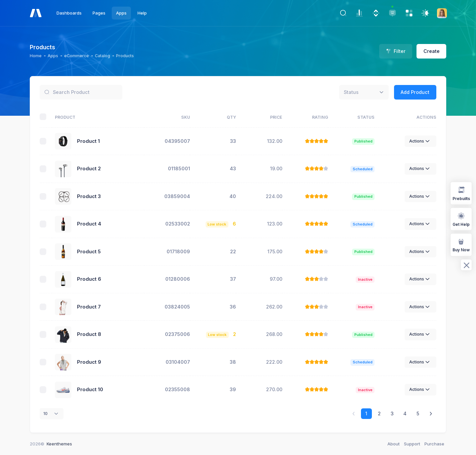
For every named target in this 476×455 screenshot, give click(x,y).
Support (412, 444)
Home (36, 56)
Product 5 (89, 252)
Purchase (434, 444)
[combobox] (364, 92)
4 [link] (405, 414)
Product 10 (90, 390)
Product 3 (89, 196)
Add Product (415, 92)
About (394, 444)
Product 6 (89, 279)
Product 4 (89, 224)
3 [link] (392, 414)
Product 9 (89, 362)
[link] (431, 414)
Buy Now (461, 245)
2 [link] (379, 414)
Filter (396, 51)
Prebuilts (461, 193)
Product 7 (89, 307)
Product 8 (89, 334)
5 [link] (418, 414)
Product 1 (88, 141)
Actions (420, 141)
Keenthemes (59, 444)
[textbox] (351, 92)
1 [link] (366, 414)
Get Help (461, 219)
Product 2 (89, 169)
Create (432, 51)
